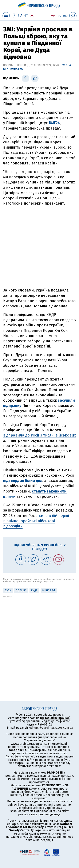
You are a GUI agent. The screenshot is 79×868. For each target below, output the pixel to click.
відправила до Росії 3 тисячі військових (39, 435)
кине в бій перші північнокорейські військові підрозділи (36, 521)
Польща (21, 591)
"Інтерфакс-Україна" (20, 757)
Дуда (8, 591)
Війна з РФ (49, 591)
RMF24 (54, 123)
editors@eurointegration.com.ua (51, 728)
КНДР (34, 591)
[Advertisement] (39, 247)
